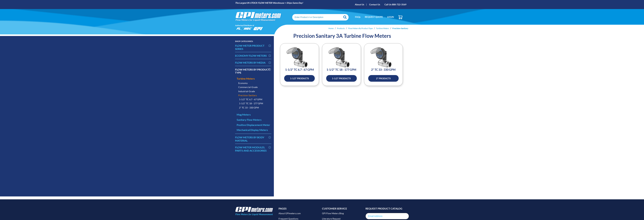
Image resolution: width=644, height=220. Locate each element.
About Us (360, 4)
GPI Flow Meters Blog (333, 213)
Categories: (244, 41)
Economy (243, 83)
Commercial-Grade (248, 87)
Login (391, 17)
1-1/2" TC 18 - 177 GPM (251, 103)
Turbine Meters (246, 79)
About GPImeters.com (290, 213)
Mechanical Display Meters (252, 130)
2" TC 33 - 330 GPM (249, 108)
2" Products (383, 78)
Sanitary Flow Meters (249, 120)
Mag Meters (244, 115)
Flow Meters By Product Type (252, 71)
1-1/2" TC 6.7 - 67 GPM (251, 99)
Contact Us (375, 4)
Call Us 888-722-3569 (395, 4)
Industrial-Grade (247, 91)
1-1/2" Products (300, 78)
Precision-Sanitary (248, 95)
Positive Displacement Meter (253, 125)
